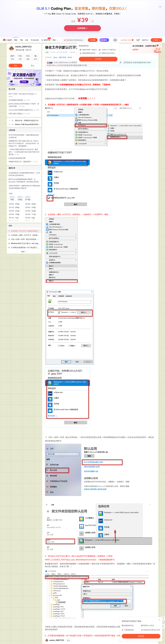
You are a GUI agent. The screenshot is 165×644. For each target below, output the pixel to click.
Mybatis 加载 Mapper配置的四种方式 (27, 125)
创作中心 (145, 40)
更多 (55, 40)
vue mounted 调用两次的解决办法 (24, 110)
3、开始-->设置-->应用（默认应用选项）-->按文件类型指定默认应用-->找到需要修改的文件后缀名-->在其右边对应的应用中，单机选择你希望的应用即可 (25, 239)
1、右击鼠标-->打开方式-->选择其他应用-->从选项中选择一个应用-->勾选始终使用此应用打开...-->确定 (25, 231)
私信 (33, 66)
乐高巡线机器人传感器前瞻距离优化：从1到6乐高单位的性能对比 (24, 174)
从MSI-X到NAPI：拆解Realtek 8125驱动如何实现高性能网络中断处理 (24, 187)
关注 (68, 640)
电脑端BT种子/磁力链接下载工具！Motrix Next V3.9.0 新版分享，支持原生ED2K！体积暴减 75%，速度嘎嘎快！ (24, 143)
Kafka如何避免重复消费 (17, 158)
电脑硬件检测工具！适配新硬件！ (23, 162)
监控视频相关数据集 (19, 100)
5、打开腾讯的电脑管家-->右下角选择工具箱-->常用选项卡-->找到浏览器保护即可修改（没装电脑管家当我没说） (25, 248)
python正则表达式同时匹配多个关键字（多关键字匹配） (24, 105)
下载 (21, 40)
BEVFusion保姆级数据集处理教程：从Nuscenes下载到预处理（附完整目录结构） (24, 181)
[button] (22, 84)
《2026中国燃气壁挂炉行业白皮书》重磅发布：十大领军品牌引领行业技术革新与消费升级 (24, 152)
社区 (27, 40)
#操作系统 (62, 57)
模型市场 (46, 39)
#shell (70, 57)
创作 (156, 40)
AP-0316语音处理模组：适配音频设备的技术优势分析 (24, 136)
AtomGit (35, 40)
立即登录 (98, 59)
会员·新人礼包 (127, 40)
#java (55, 57)
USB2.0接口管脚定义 (19, 114)
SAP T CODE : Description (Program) (23, 95)
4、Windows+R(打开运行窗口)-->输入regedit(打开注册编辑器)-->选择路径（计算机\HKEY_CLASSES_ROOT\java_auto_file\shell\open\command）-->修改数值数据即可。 (25, 243)
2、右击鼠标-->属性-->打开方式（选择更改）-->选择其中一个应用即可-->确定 (25, 235)
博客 (16, 40)
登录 (115, 40)
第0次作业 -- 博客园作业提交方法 (27, 120)
